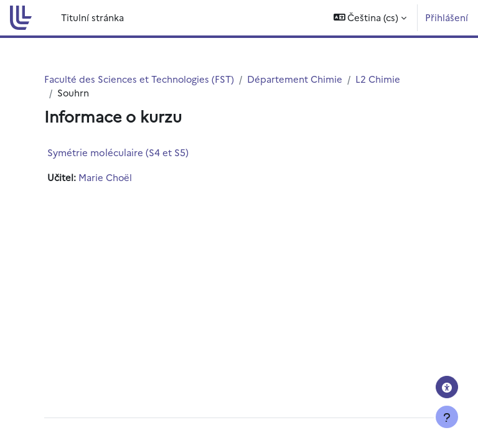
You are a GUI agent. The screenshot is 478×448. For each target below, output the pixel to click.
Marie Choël (105, 177)
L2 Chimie (378, 79)
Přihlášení (447, 17)
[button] (370, 18)
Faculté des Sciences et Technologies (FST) (139, 79)
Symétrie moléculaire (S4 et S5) (118, 152)
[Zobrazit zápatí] (447, 417)
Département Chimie (295, 79)
